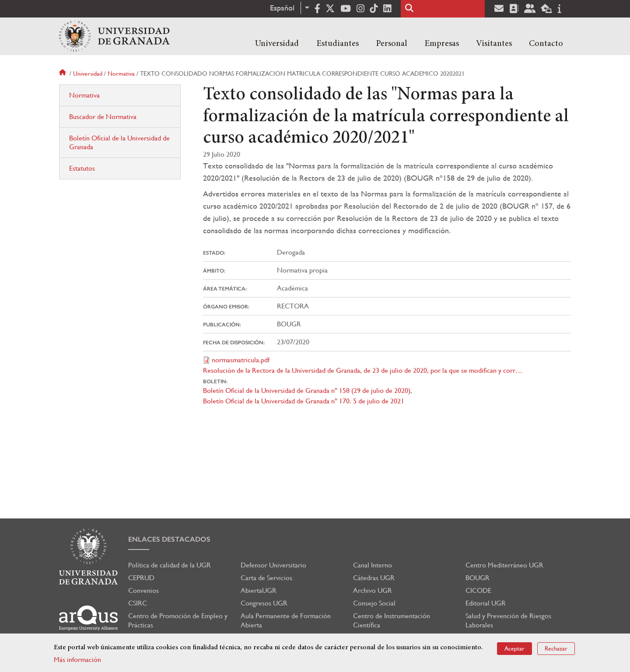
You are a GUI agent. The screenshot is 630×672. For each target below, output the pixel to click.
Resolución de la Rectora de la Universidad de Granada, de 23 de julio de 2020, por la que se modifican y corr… (363, 370)
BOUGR (478, 578)
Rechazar (556, 649)
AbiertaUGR (259, 590)
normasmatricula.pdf (241, 360)
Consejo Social (374, 603)
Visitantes (494, 44)
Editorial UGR (486, 603)
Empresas (442, 44)
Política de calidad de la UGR (170, 565)
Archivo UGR (373, 590)
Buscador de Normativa (103, 117)
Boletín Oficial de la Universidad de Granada (119, 142)
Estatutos (82, 168)
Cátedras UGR (374, 578)
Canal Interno (373, 565)
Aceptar (514, 649)
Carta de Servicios (266, 578)
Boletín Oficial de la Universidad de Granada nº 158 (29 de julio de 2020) (307, 390)
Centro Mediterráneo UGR (504, 565)
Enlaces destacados (169, 539)
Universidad (277, 44)
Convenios (143, 590)
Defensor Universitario (273, 565)
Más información (77, 660)
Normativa (121, 73)
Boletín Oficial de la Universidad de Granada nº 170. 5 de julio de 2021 (304, 401)
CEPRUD (141, 578)
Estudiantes (338, 44)
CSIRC (138, 603)
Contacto (546, 44)
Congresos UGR (264, 603)
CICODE (478, 590)
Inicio (63, 73)
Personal (392, 44)
